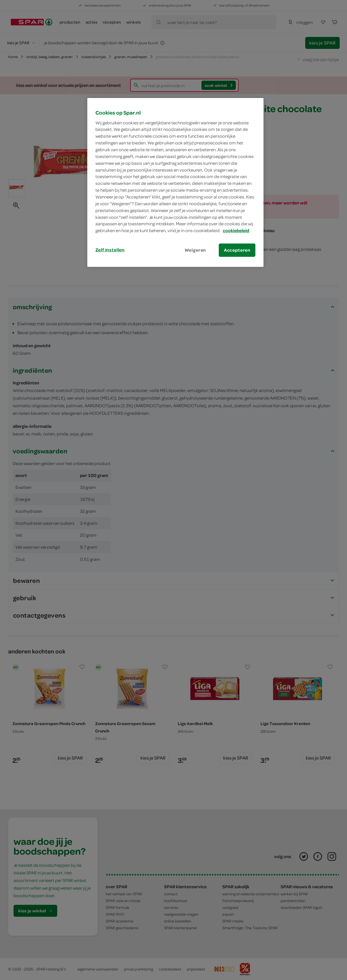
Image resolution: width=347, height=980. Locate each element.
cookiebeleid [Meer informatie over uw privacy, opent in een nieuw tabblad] (236, 230)
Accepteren (237, 250)
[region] (175, 182)
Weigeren (195, 250)
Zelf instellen (110, 250)
